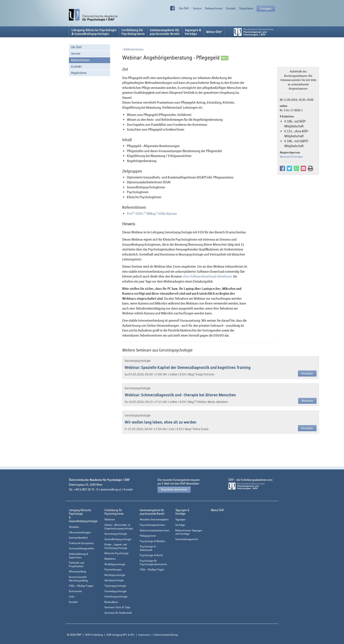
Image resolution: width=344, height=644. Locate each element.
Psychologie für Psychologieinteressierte (153, 562)
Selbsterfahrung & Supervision (79, 556)
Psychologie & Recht (151, 555)
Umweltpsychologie (116, 591)
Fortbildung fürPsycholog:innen (133, 32)
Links (72, 596)
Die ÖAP (184, 8)
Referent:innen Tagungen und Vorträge (189, 532)
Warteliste (307, 401)
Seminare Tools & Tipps (117, 607)
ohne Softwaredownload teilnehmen (207, 276)
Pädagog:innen (148, 536)
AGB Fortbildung (94, 635)
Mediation (110, 559)
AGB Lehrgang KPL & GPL (121, 635)
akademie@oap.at (111, 489)
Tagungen (180, 519)
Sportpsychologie (114, 580)
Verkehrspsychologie (116, 596)
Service (197, 8)
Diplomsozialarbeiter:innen (155, 530)
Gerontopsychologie (116, 534)
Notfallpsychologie (115, 564)
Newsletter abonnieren (174, 489)
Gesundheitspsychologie (118, 539)
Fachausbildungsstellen (82, 548)
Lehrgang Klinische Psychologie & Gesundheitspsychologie (94, 32)
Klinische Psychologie (116, 553)
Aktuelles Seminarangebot (154, 519)
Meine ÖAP (214, 32)
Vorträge (180, 525)
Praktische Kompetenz (81, 543)
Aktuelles (74, 527)
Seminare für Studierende (118, 613)
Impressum (144, 635)
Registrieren (246, 8)
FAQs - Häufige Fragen (81, 586)
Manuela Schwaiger (291, 157)
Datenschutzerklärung (166, 635)
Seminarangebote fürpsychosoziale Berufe (165, 32)
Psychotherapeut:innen (152, 525)
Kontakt (231, 8)
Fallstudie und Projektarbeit (76, 564)
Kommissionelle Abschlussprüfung (78, 579)
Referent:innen (214, 8)
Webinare (110, 519)
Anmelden (307, 373)
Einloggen (266, 9)
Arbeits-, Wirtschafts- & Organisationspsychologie (119, 527)
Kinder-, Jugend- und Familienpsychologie (116, 546)
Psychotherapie (113, 569)
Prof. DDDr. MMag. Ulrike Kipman (152, 213)
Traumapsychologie (115, 586)
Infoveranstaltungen (80, 532)
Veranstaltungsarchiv (187, 539)
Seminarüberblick (78, 538)
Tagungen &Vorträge (193, 32)
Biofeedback (111, 602)
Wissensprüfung (77, 571)
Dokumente (75, 591)
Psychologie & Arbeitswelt (148, 548)
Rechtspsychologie (115, 575)
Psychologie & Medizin (152, 541)
